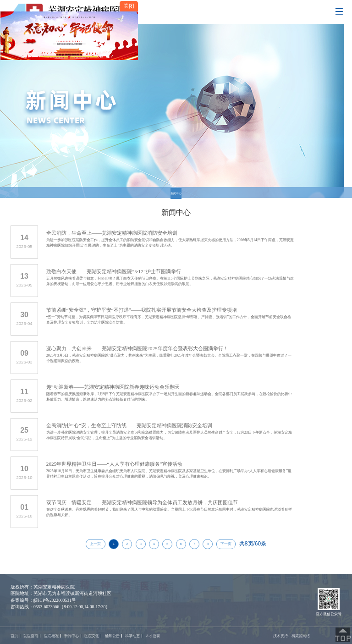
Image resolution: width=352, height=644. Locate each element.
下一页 (226, 544)
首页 (14, 636)
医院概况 (51, 636)
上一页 (95, 544)
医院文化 (92, 636)
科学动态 (132, 636)
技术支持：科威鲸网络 (291, 636)
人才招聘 (153, 636)
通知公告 (112, 636)
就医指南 (31, 636)
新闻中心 (176, 193)
